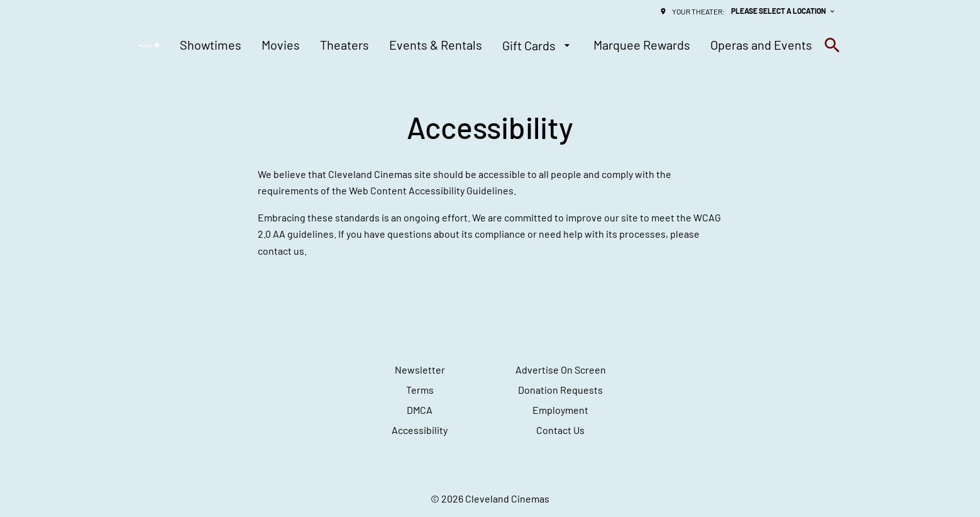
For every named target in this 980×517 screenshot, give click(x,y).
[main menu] (496, 45)
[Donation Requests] (560, 390)
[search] (832, 45)
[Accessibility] (420, 430)
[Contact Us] (560, 430)
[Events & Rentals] (436, 45)
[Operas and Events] (761, 45)
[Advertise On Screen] (561, 370)
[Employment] (560, 410)
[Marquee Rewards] (642, 45)
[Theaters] (344, 45)
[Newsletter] (420, 370)
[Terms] (420, 390)
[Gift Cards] (538, 45)
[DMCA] (420, 410)
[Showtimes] (211, 45)
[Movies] (281, 45)
